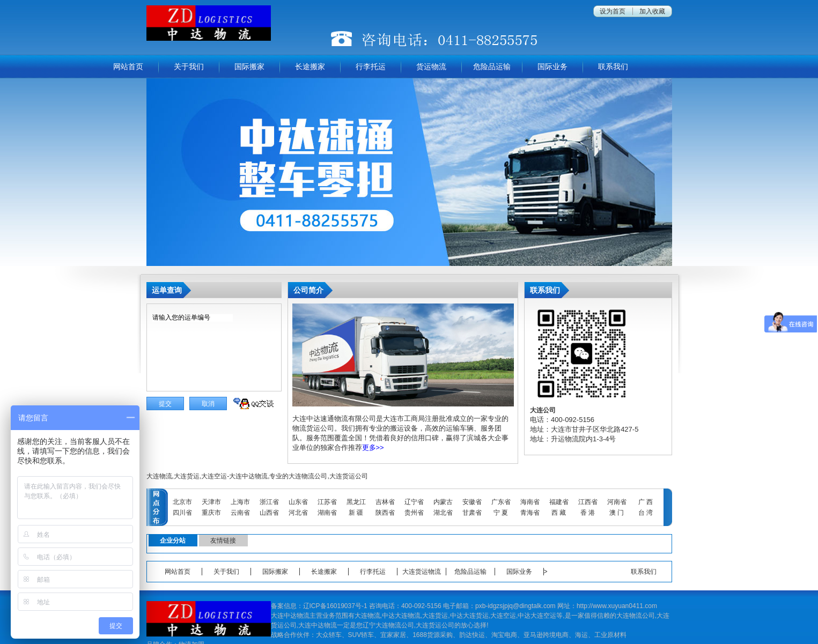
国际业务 (552, 66)
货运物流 (431, 66)
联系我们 (613, 66)
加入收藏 (652, 11)
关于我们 (189, 66)
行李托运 (371, 66)
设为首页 (613, 11)
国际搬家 (249, 66)
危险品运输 (492, 66)
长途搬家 (310, 66)
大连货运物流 (422, 572)
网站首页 (128, 66)
